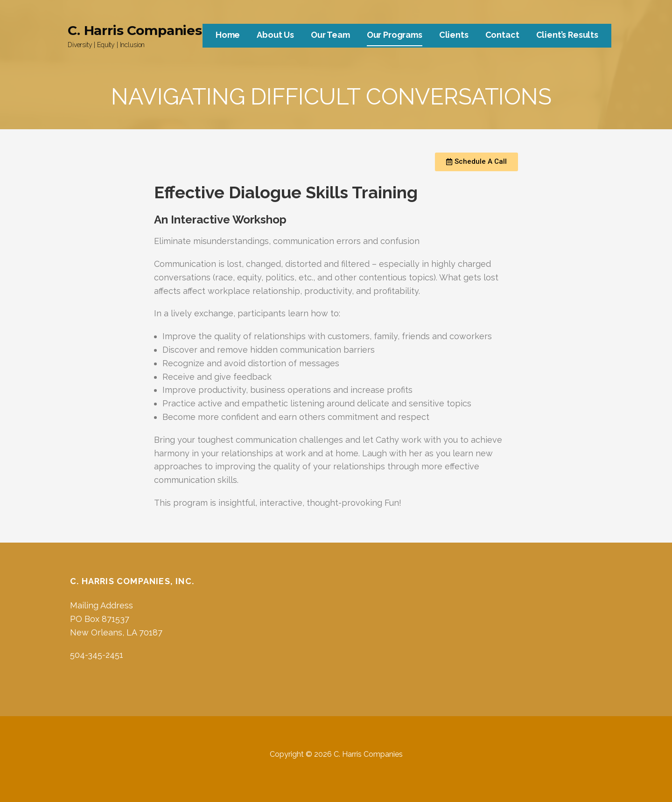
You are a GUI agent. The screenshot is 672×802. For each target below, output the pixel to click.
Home (228, 35)
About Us (275, 35)
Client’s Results (567, 35)
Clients (454, 35)
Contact (502, 35)
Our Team (330, 35)
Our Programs (395, 35)
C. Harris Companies (135, 30)
